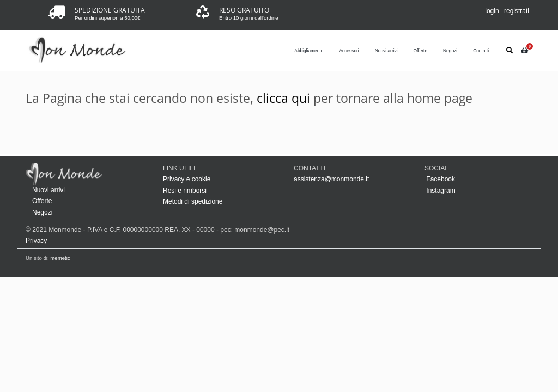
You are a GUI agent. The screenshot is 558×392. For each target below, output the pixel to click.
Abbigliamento (309, 51)
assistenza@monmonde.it (331, 179)
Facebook (440, 179)
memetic (60, 258)
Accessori (349, 51)
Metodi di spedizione (193, 201)
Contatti (481, 51)
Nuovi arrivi (386, 51)
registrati (517, 11)
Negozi (450, 51)
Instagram (440, 191)
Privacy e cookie (187, 179)
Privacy (36, 241)
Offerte (420, 51)
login (492, 11)
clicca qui (283, 98)
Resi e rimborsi (185, 191)
